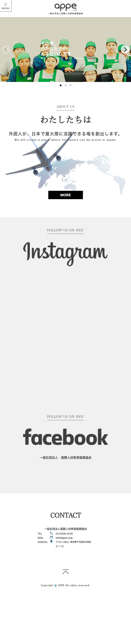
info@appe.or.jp (64, 538)
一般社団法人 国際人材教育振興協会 (66, 458)
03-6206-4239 (64, 534)
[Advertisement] (65, 616)
